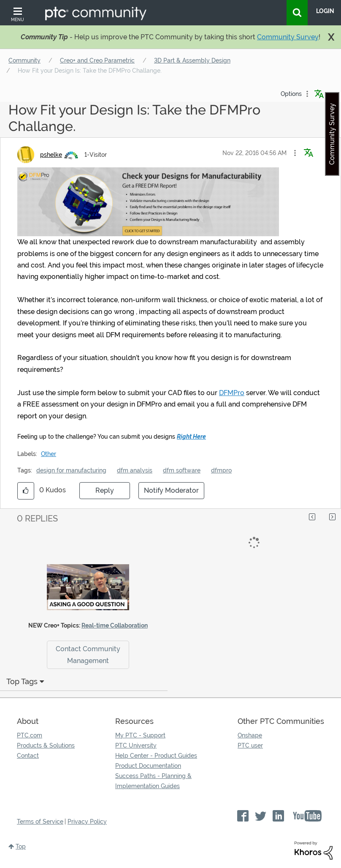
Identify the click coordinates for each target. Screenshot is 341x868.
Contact (28, 756)
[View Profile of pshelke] (51, 155)
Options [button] (291, 94)
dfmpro (221, 470)
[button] (295, 153)
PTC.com (30, 735)
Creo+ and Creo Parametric (97, 60)
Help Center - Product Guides (156, 756)
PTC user (250, 745)
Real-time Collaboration (115, 625)
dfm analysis (135, 470)
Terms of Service (40, 822)
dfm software (182, 470)
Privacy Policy (87, 822)
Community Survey (288, 37)
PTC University (136, 745)
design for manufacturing (71, 470)
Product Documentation (148, 766)
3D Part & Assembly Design (192, 60)
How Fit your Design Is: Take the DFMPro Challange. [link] (90, 71)
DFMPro (232, 393)
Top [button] (21, 846)
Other (49, 454)
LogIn (325, 11)
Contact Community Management (88, 655)
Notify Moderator (171, 490)
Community (24, 60)
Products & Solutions (46, 745)
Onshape (250, 735)
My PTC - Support (140, 735)
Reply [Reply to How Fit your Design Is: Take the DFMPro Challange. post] (105, 490)
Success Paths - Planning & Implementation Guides (153, 781)
